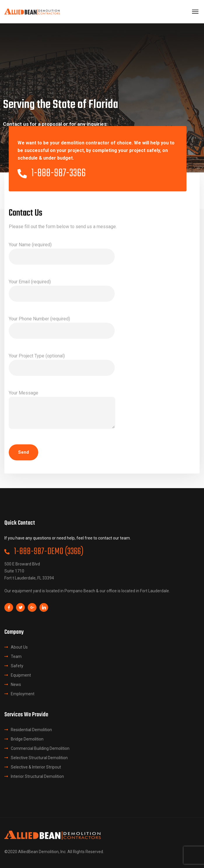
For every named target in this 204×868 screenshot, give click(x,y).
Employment (23, 694)
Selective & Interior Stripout (36, 767)
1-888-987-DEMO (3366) (44, 552)
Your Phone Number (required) (62, 327)
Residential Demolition (31, 730)
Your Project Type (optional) (62, 364)
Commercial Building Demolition (40, 748)
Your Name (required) (62, 253)
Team (16, 656)
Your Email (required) (62, 290)
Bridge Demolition (27, 739)
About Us (19, 647)
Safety (17, 666)
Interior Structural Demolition (37, 776)
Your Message (62, 411)
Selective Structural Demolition (39, 758)
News (16, 684)
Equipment (21, 675)
